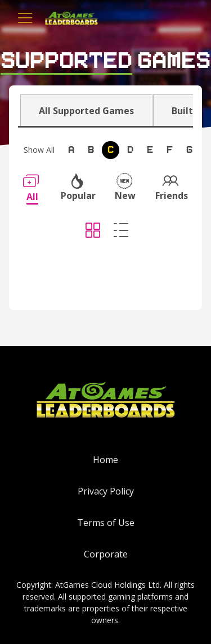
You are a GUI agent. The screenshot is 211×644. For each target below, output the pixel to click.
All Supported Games (86, 111)
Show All (39, 150)
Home (105, 460)
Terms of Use (106, 523)
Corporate (106, 554)
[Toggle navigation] (25, 18)
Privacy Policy (106, 491)
